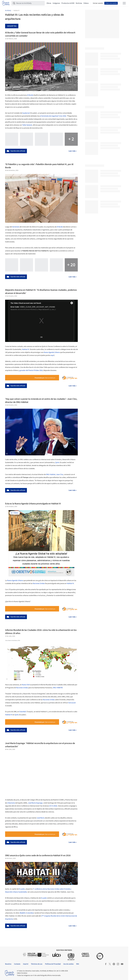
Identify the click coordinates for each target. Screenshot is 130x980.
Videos (86, 3)
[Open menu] (124, 3)
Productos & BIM (68, 3)
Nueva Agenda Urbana (52, 352)
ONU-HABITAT (58, 688)
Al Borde (30, 95)
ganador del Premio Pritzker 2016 (31, 370)
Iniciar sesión (98, 3)
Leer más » (73, 151)
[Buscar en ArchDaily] (30, 3)
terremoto (16, 227)
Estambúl (23, 712)
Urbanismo (11, 803)
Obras (49, 3)
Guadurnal (26, 113)
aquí (52, 355)
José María (41, 818)
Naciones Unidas (39, 583)
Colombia (30, 913)
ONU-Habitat (51, 474)
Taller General (27, 125)
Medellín (23, 913)
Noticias (79, 3)
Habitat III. (26, 349)
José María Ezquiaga (35, 803)
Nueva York (26, 685)
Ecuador (22, 889)
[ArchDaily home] (6, 3)
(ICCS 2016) (53, 806)
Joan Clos (60, 474)
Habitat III (70, 583)
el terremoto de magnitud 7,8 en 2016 (53, 116)
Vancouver (72, 703)
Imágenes (56, 3)
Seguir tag (12, 26)
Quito (57, 462)
